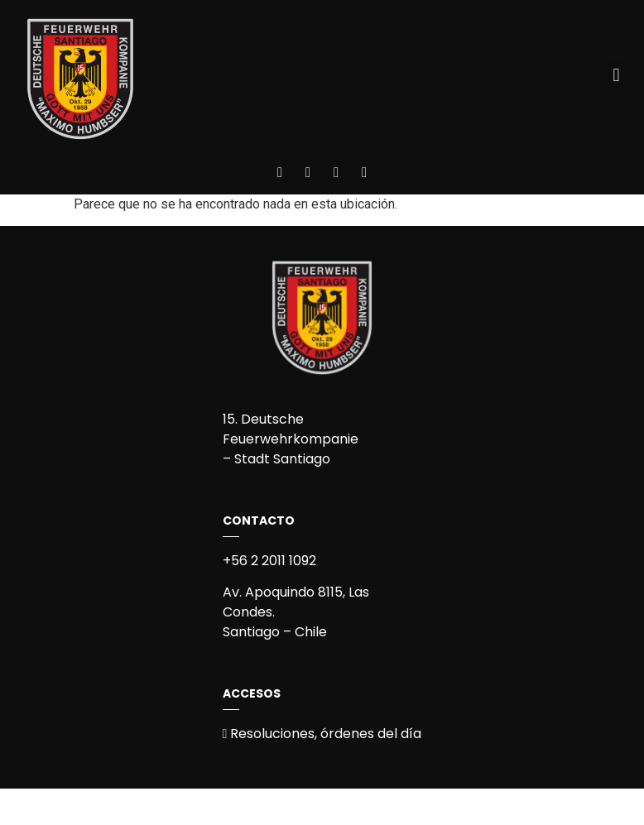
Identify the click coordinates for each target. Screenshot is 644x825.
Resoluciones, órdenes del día (322, 734)
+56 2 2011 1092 (269, 561)
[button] (616, 75)
